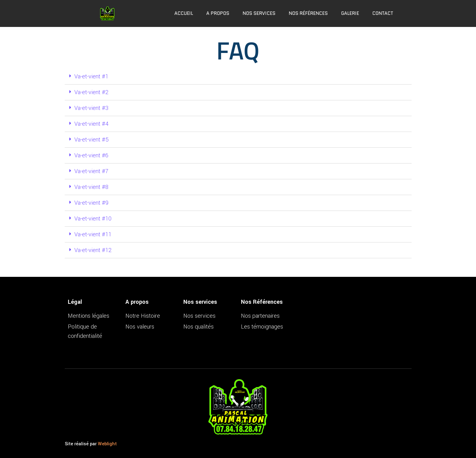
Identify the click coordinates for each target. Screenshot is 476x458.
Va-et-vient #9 (91, 203)
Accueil (184, 13)
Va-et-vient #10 (93, 219)
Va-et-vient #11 (93, 234)
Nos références (308, 13)
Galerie (350, 13)
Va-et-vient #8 (91, 187)
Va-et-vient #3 (91, 108)
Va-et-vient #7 (91, 171)
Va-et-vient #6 (91, 155)
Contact (383, 13)
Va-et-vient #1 (91, 76)
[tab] (238, 77)
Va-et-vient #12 (93, 250)
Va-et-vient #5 (92, 140)
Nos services (259, 13)
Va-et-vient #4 (91, 124)
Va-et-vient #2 (91, 92)
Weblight (107, 444)
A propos (218, 13)
